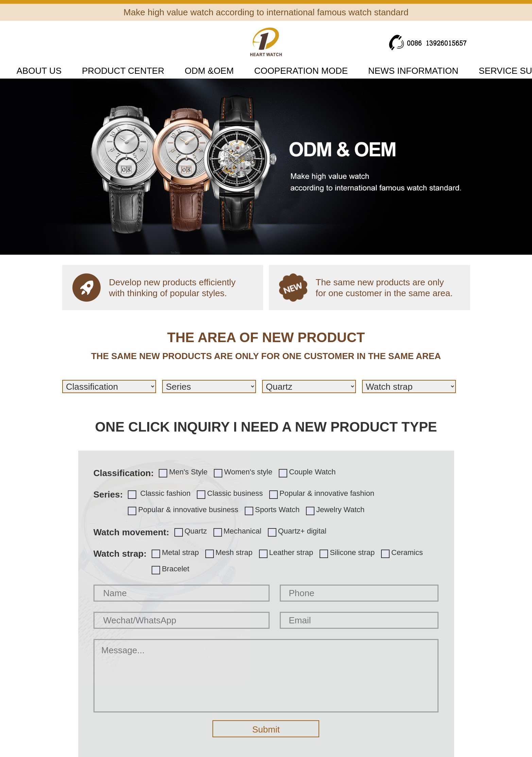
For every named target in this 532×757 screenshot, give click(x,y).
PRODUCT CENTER (123, 71)
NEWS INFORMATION (413, 71)
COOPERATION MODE (301, 71)
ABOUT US (39, 71)
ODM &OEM (209, 71)
